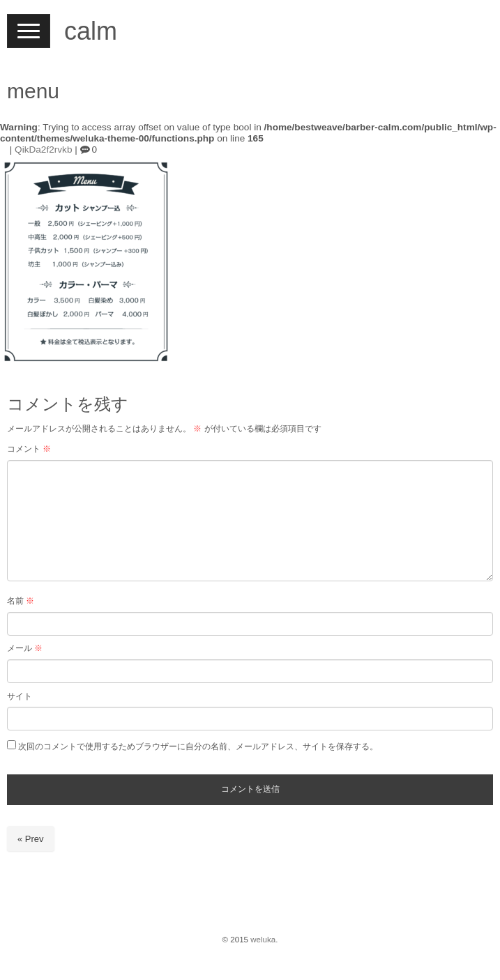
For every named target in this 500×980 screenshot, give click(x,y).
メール (25, 648)
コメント (29, 449)
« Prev (31, 839)
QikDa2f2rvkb (43, 150)
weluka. (264, 940)
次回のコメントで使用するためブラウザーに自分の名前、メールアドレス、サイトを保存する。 (198, 747)
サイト (20, 696)
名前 (21, 601)
